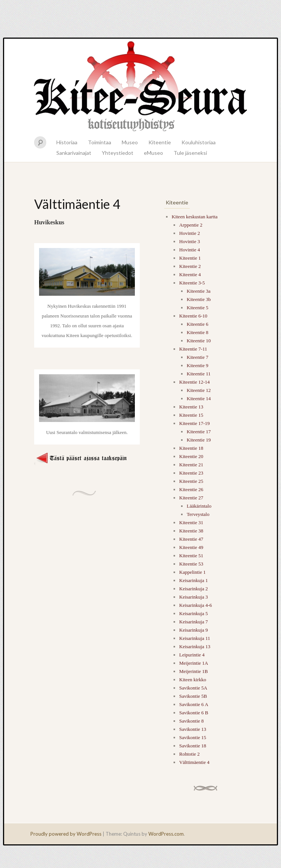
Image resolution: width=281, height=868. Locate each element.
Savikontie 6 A (194, 704)
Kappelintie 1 (192, 572)
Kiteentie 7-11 (193, 349)
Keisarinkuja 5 (193, 613)
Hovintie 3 (190, 241)
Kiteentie (160, 142)
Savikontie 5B (193, 696)
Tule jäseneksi (190, 153)
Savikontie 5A (193, 688)
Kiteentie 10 (199, 341)
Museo (130, 142)
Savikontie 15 (193, 737)
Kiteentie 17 (199, 432)
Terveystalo (198, 514)
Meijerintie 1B (193, 671)
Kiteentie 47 (191, 539)
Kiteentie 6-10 (193, 316)
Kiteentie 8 (197, 332)
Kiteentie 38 (191, 531)
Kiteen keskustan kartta (195, 217)
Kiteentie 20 (191, 456)
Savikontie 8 (191, 721)
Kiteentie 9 (197, 365)
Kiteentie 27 (191, 498)
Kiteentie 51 (191, 556)
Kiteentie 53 (191, 564)
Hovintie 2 (190, 233)
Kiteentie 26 (191, 489)
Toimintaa (100, 142)
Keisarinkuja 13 (195, 646)
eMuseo (153, 153)
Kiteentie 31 (191, 522)
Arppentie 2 (191, 225)
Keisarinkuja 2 (193, 589)
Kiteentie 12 (199, 390)
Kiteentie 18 (191, 448)
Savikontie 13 (193, 729)
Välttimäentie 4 (194, 762)
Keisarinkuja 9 (193, 630)
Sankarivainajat (74, 153)
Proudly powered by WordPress (66, 834)
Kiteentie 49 (191, 547)
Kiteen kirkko (193, 680)
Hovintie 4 (190, 250)
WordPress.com (166, 834)
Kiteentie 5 (197, 308)
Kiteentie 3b (199, 299)
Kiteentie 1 (190, 258)
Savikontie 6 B (194, 713)
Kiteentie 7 (197, 357)
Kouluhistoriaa (199, 142)
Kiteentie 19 (199, 440)
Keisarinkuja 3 (193, 597)
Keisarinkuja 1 (193, 580)
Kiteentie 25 (191, 481)
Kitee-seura (140, 86)
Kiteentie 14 (199, 398)
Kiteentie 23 (191, 473)
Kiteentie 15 (191, 415)
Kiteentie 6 (197, 324)
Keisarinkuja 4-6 (196, 605)
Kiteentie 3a (199, 291)
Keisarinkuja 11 (195, 638)
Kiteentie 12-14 (194, 382)
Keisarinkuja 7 (193, 622)
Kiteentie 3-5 (192, 283)
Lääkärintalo (199, 506)
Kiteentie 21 (191, 465)
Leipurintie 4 (192, 655)
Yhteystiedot (118, 153)
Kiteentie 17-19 (194, 423)
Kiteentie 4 (190, 274)
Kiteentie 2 (190, 266)
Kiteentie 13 (191, 407)
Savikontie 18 (193, 746)
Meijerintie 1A (194, 663)
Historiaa (67, 142)
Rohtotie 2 (190, 754)
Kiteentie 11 (199, 374)
